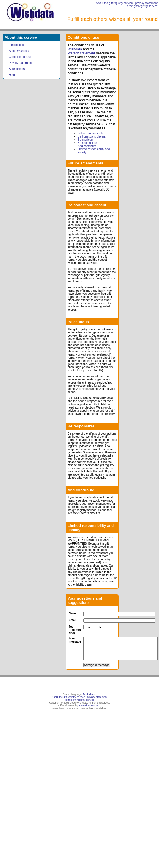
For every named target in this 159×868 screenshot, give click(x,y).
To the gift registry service (141, 6)
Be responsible (87, 143)
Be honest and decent (92, 137)
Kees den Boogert (89, 706)
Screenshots (17, 69)
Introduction (16, 45)
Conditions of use (20, 57)
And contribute (87, 146)
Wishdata (75, 49)
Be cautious (85, 140)
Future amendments (91, 133)
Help (12, 75)
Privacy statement (20, 63)
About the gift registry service (114, 3)
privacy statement (146, 3)
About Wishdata (19, 51)
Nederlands (90, 694)
